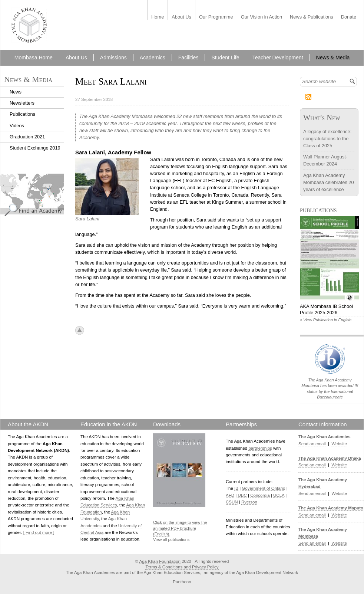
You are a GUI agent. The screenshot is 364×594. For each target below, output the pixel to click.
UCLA (279, 495)
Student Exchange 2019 (35, 148)
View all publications (171, 539)
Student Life (225, 58)
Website (339, 444)
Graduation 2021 (27, 137)
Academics (153, 58)
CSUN (232, 502)
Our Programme (216, 17)
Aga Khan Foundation (160, 561)
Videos (17, 126)
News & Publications (312, 17)
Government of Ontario (263, 488)
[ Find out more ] (39, 532)
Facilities (188, 58)
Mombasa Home (34, 58)
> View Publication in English (326, 320)
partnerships (260, 448)
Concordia (260, 495)
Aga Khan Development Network (267, 572)
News (16, 92)
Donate (349, 17)
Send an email (312, 444)
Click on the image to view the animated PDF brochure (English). (180, 528)
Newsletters (22, 103)
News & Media (333, 58)
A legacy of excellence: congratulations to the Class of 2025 (327, 139)
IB (236, 488)
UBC (242, 495)
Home (158, 17)
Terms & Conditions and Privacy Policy (182, 567)
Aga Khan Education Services (172, 572)
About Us (181, 17)
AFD (230, 495)
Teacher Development (278, 58)
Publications (22, 114)
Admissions (113, 58)
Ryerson (249, 502)
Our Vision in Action (262, 17)
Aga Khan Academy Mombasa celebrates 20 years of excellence (329, 182)
